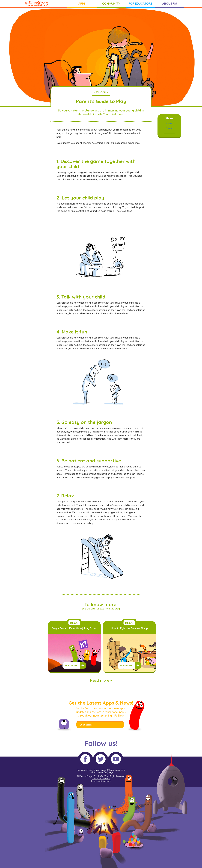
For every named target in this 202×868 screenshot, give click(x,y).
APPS (82, 3)
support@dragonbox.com (113, 770)
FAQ (106, 772)
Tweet (169, 128)
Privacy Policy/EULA (101, 779)
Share (169, 124)
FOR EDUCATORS (140, 3)
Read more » (101, 680)
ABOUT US (170, 3)
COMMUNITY (111, 3)
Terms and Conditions (101, 781)
